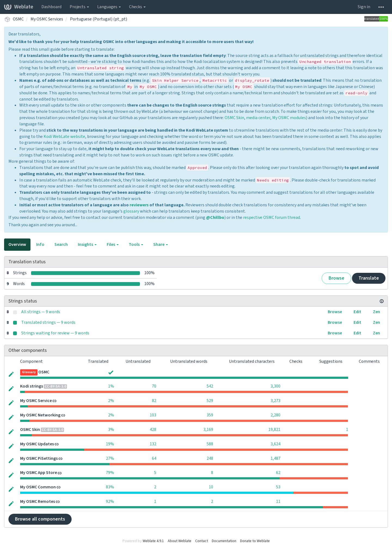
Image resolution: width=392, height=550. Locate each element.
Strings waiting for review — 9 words (55, 333)
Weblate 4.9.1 (153, 541)
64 (154, 458)
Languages (109, 7)
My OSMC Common (38, 487)
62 (278, 473)
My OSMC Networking (40, 415)
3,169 (208, 430)
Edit (357, 312)
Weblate (19, 7)
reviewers (139, 205)
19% (110, 444)
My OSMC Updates (37, 444)
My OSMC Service (36, 401)
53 (278, 487)
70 (154, 386)
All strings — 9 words (41, 312)
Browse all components (40, 519)
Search (61, 244)
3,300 (275, 386)
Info (40, 244)
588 (210, 444)
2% (111, 401)
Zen (376, 312)
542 (210, 386)
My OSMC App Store (39, 473)
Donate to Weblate (255, 541)
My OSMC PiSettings (39, 458)
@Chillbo (215, 217)
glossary (131, 211)
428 (153, 430)
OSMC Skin (234, 118)
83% (110, 487)
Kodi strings (32, 386)
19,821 (274, 430)
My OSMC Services (47, 19)
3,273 (275, 401)
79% (110, 473)
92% (110, 501)
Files (113, 244)
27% (110, 458)
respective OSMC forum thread (272, 217)
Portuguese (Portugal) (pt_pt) (99, 19)
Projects (79, 7)
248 (210, 458)
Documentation (224, 541)
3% (111, 430)
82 (154, 401)
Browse (336, 278)
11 (278, 501)
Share (161, 244)
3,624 (275, 444)
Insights (87, 244)
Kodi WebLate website (64, 137)
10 (211, 487)
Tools (136, 244)
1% (111, 386)
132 (153, 444)
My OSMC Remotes (38, 501)
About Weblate (180, 541)
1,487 (275, 458)
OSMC (18, 19)
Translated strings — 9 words (48, 322)
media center (258, 118)
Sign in (364, 7)
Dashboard (51, 7)
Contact (202, 541)
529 (210, 401)
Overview (17, 244)
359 (210, 415)
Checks (137, 7)
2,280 (275, 415)
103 (153, 415)
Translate (369, 278)
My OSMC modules (289, 118)
